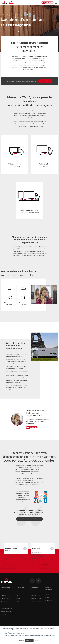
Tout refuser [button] (37, 641)
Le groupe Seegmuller (49, 593)
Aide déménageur (5, 622)
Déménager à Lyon (35, 596)
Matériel (3, 609)
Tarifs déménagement (6, 616)
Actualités (48, 602)
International (4, 600)
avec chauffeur (25, 467)
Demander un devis (45, 81)
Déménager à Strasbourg (37, 603)
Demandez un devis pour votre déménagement (30, 519)
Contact (47, 598)
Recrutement (48, 605)
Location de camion (6, 603)
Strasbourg (19, 603)
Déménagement (6, 592)
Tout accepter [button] (29, 641)
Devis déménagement (6, 612)
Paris (17, 596)
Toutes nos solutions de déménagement (13, 31)
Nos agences (34, 592)
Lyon (17, 600)
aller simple (33, 467)
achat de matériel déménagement (30, 472)
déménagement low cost (22, 493)
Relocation (4, 619)
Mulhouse (18, 606)
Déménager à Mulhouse (36, 606)
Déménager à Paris (35, 600)
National (3, 596)
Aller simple (4, 606)
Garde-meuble (20, 592)
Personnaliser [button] (21, 641)
